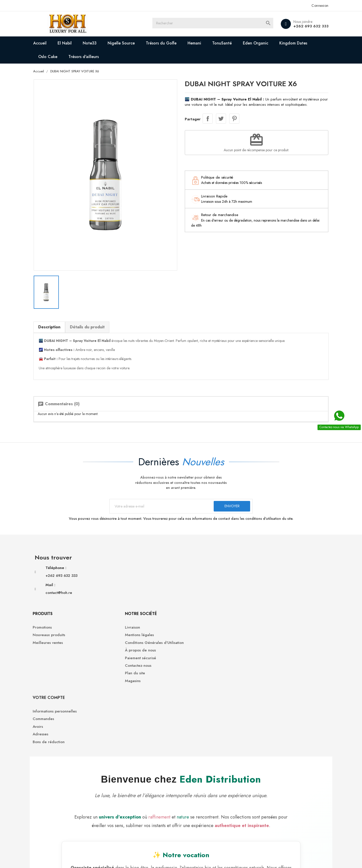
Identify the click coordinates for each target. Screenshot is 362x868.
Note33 (98, 43)
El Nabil (73, 43)
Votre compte (273, 548)
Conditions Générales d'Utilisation (214, 576)
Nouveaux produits (129, 569)
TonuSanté (230, 43)
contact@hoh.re (67, 589)
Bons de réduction (272, 592)
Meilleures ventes (128, 576)
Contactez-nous (198, 600)
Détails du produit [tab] (95, 317)
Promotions (123, 561)
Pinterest (234, 119)
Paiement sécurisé (200, 592)
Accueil (48, 43)
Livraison (192, 561)
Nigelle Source (129, 43)
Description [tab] (57, 317)
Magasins (193, 615)
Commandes (267, 569)
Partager (208, 119)
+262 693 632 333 (303, 26)
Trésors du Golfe (169, 43)
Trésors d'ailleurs (92, 57)
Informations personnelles (278, 561)
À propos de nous (200, 584)
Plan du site (195, 607)
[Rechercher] (219, 24)
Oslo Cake (56, 57)
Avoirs (262, 576)
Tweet (221, 119)
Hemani (203, 43)
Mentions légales (199, 569)
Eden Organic (264, 43)
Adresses (264, 584)
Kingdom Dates (302, 43)
